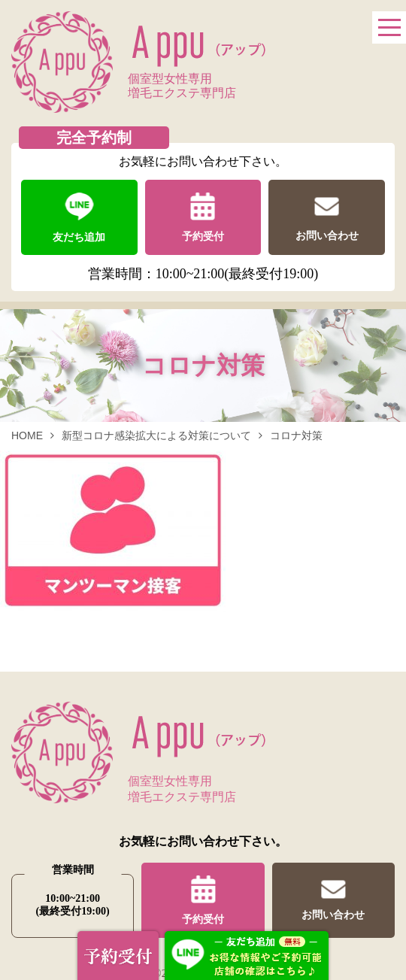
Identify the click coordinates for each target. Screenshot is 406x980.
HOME (27, 435)
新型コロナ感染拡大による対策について (156, 435)
